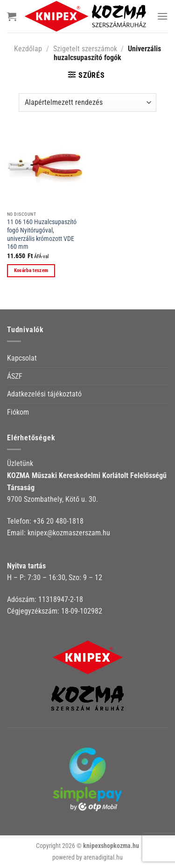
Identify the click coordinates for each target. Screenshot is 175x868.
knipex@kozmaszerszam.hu (69, 533)
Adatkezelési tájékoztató (44, 394)
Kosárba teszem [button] (31, 270)
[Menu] (162, 16)
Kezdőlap (28, 49)
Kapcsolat (22, 358)
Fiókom (18, 412)
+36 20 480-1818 (58, 521)
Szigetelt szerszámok (85, 49)
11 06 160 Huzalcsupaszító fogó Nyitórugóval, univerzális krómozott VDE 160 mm (42, 234)
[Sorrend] (87, 103)
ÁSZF (15, 376)
